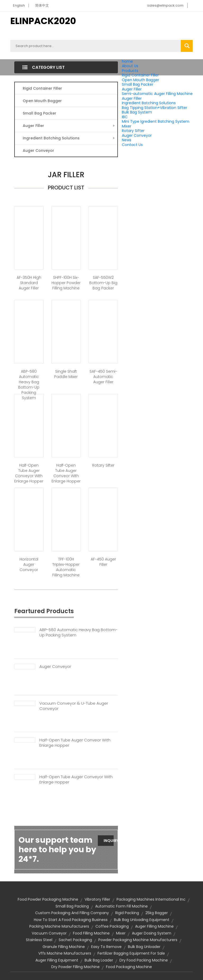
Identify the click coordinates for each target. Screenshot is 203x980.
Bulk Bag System (137, 112)
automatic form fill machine (121, 906)
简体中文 (42, 5)
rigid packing (127, 913)
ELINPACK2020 (43, 21)
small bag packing (72, 906)
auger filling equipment (57, 960)
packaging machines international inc (151, 899)
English (19, 5)
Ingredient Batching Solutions (149, 103)
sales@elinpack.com (165, 5)
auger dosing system (152, 933)
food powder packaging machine (48, 899)
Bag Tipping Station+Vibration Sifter (154, 108)
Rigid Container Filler (140, 75)
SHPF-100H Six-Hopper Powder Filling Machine (66, 283)
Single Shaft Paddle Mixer (66, 374)
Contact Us (132, 145)
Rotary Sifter (133, 131)
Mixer (127, 126)
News (127, 140)
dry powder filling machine (75, 967)
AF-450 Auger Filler (103, 562)
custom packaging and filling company (72, 913)
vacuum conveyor (49, 933)
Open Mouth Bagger (140, 80)
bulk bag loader (99, 960)
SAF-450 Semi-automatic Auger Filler (103, 377)
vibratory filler (97, 899)
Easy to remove (106, 947)
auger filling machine (154, 926)
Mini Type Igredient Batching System (156, 121)
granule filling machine (64, 947)
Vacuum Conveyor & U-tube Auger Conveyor (74, 706)
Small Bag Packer (138, 84)
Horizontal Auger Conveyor (29, 564)
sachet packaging (75, 940)
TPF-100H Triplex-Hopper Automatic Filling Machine (66, 567)
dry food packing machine (144, 960)
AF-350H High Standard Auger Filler (29, 283)
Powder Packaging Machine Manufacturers (138, 940)
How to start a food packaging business (71, 920)
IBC (125, 117)
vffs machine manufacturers (65, 953)
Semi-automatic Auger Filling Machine (157, 94)
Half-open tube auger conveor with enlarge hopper (66, 473)
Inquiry (109, 841)
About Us (130, 66)
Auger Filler (132, 89)
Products (130, 71)
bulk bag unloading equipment (142, 920)
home (127, 61)
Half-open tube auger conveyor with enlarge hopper (29, 473)
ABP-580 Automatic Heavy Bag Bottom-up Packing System (29, 385)
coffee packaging (112, 926)
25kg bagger (157, 913)
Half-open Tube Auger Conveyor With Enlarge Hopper (76, 780)
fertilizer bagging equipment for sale (131, 953)
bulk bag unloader (144, 947)
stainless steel (39, 940)
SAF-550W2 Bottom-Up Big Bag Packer (103, 283)
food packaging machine (129, 967)
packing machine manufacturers (59, 926)
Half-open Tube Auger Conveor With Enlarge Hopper (75, 743)
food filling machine (91, 933)
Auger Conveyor (137, 135)
